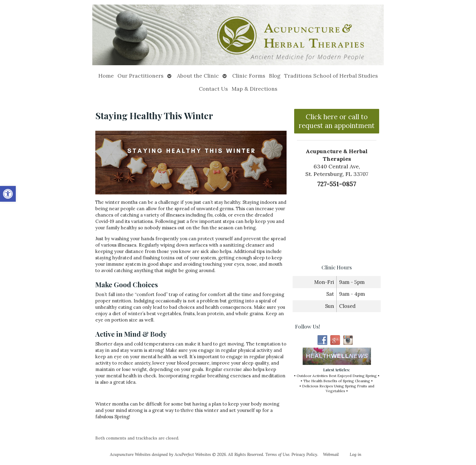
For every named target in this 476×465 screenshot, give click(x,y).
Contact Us (213, 89)
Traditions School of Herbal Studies (331, 76)
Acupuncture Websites (130, 454)
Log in (355, 454)
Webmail (331, 454)
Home (106, 76)
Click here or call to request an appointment (337, 121)
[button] (8, 194)
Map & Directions (255, 89)
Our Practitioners (141, 76)
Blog (275, 76)
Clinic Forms (249, 76)
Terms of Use (277, 454)
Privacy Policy (304, 454)
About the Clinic (198, 76)
